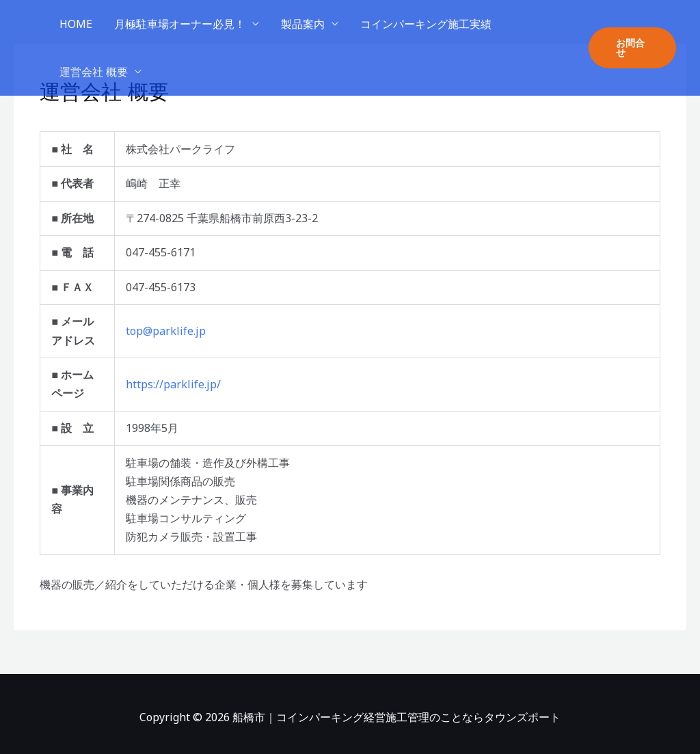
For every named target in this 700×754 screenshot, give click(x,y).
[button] (632, 48)
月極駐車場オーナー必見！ (180, 24)
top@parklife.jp (166, 331)
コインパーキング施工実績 (426, 24)
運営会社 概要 (94, 72)
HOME (76, 24)
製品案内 (303, 24)
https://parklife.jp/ (173, 384)
